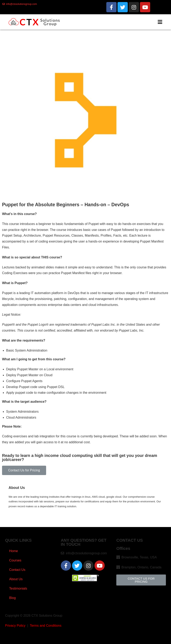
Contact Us (17, 570)
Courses (15, 560)
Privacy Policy (15, 626)
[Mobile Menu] (160, 22)
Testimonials (18, 588)
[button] (24, 470)
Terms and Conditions (46, 626)
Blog (12, 598)
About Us (16, 579)
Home (14, 551)
